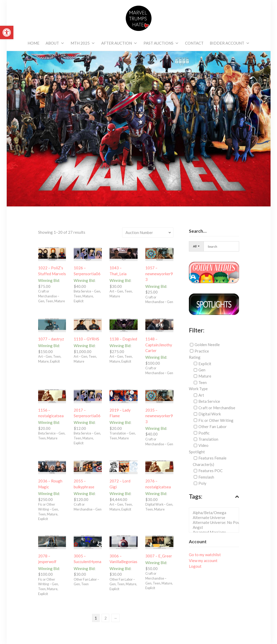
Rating (195, 357)
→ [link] (115, 618)
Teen (203, 382)
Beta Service (209, 401)
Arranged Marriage (216, 532)
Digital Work (210, 414)
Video (203, 445)
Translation (208, 439)
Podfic (204, 433)
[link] (7, 32)
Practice (202, 351)
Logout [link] (195, 566)
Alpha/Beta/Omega (216, 513)
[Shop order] (148, 232)
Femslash (206, 477)
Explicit (205, 364)
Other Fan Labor (213, 426)
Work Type (198, 389)
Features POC (211, 471)
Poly (202, 483)
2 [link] (106, 618)
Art (201, 395)
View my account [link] (203, 561)
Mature (205, 376)
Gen (202, 370)
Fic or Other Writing (216, 420)
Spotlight (197, 452)
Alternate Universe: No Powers (216, 522)
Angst (216, 527)
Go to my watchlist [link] (205, 555)
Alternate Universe (216, 518)
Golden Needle (207, 345)
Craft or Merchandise (217, 408)
